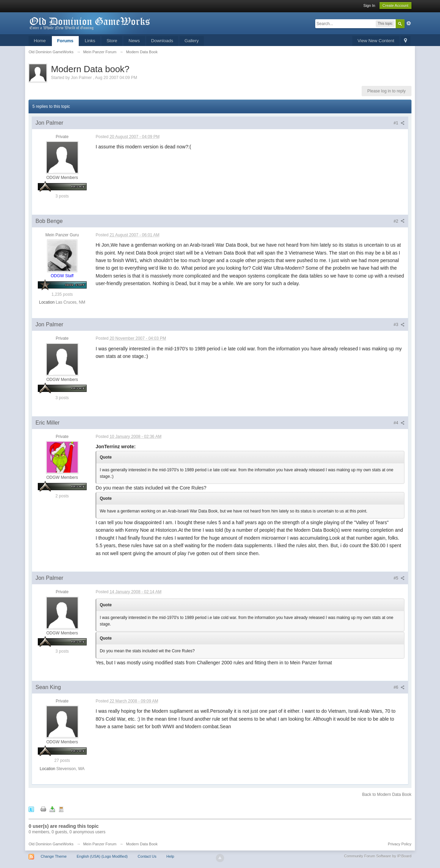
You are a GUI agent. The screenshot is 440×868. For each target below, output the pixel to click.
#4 (399, 423)
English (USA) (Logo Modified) (102, 856)
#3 (399, 325)
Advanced (409, 23)
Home (40, 41)
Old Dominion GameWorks (51, 844)
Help (170, 856)
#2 (399, 221)
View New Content (376, 41)
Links (90, 41)
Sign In (369, 5)
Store (112, 41)
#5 (399, 578)
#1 (399, 123)
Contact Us (147, 856)
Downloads (162, 41)
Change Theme (54, 856)
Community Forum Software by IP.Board (378, 856)
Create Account (395, 5)
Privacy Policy (399, 844)
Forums (65, 41)
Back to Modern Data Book (387, 794)
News (134, 41)
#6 (399, 687)
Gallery (192, 41)
